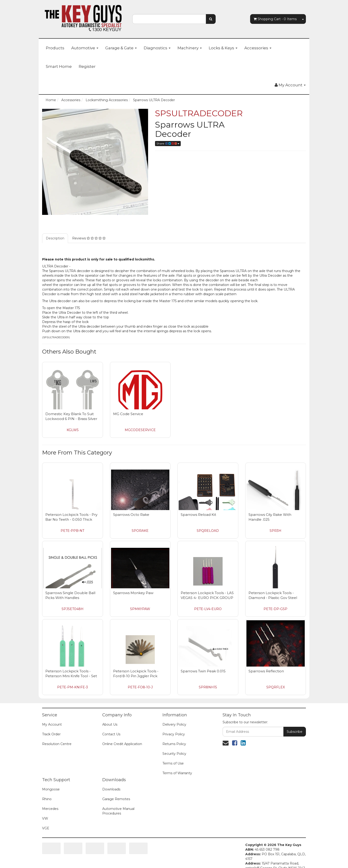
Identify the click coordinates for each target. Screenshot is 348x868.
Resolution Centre (57, 744)
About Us (110, 724)
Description (55, 238)
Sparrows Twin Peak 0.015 (203, 671)
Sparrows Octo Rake (131, 515)
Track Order (51, 734)
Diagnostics (157, 48)
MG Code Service (128, 414)
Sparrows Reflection (266, 671)
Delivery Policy (174, 724)
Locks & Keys (223, 48)
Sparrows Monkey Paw (133, 593)
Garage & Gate (121, 48)
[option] (95, 162)
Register (87, 66)
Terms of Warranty (177, 773)
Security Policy (174, 754)
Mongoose (51, 789)
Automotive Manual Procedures (118, 811)
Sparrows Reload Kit (198, 515)
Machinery (190, 48)
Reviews (89, 238)
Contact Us (111, 734)
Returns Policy (174, 744)
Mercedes (50, 809)
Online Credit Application (122, 744)
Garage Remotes (116, 799)
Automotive (85, 48)
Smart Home (59, 66)
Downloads (111, 789)
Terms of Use (173, 763)
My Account (52, 724)
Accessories (258, 48)
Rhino (47, 799)
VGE (46, 828)
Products (55, 48)
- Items (275, 19)
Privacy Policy (174, 734)
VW (45, 818)
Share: (168, 143)
